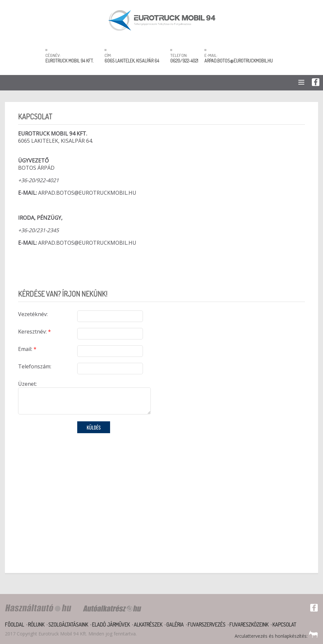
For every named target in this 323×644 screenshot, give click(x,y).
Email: (27, 349)
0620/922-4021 (184, 61)
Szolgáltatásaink (68, 625)
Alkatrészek (148, 625)
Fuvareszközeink (249, 625)
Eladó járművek (111, 625)
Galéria (175, 625)
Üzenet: (27, 384)
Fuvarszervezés (207, 625)
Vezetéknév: (33, 314)
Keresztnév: (35, 332)
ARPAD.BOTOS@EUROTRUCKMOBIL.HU (239, 61)
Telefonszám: (35, 366)
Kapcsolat (284, 625)
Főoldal (14, 625)
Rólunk (36, 625)
